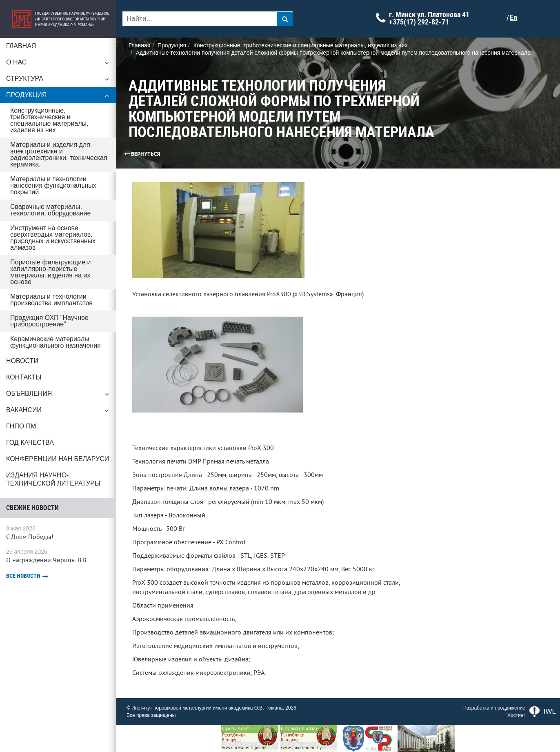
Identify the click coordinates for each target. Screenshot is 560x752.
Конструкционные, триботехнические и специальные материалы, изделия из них (62, 117)
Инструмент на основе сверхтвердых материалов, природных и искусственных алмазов (53, 231)
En (520, 18)
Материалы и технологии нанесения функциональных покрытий (53, 179)
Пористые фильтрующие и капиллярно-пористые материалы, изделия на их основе (62, 262)
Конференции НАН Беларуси (58, 446)
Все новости (27, 563)
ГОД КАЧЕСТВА (30, 429)
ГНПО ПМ (21, 413)
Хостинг (516, 715)
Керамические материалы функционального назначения (56, 329)
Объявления (61, 383)
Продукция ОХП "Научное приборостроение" (49, 308)
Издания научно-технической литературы (53, 466)
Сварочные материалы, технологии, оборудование (50, 203)
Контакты (24, 364)
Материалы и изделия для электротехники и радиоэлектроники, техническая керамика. (59, 148)
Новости (22, 348)
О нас (61, 64)
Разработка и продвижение (494, 708)
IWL (543, 712)
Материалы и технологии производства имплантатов (51, 287)
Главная (21, 46)
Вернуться (133, 154)
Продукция (61, 97)
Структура (61, 81)
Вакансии (61, 399)
